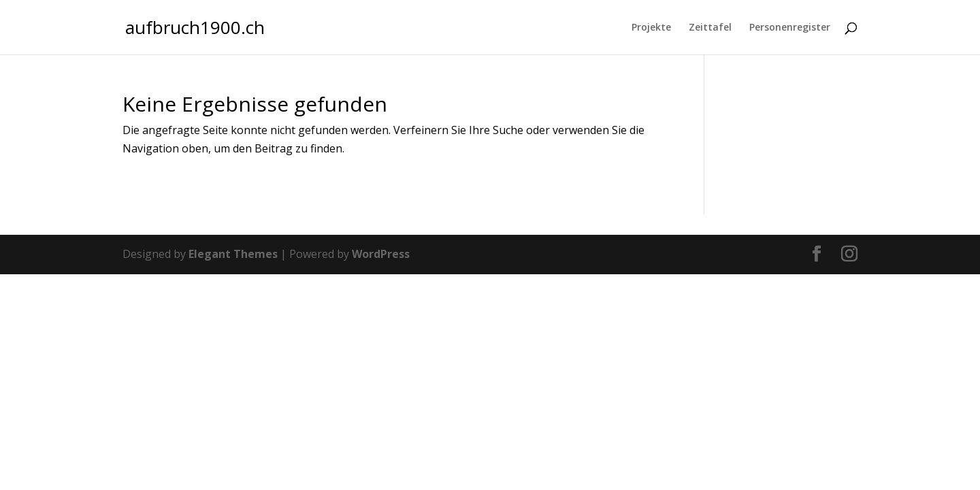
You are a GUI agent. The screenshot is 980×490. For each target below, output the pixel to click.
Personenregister (790, 28)
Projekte (651, 28)
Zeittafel (710, 28)
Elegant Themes (233, 254)
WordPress (381, 254)
